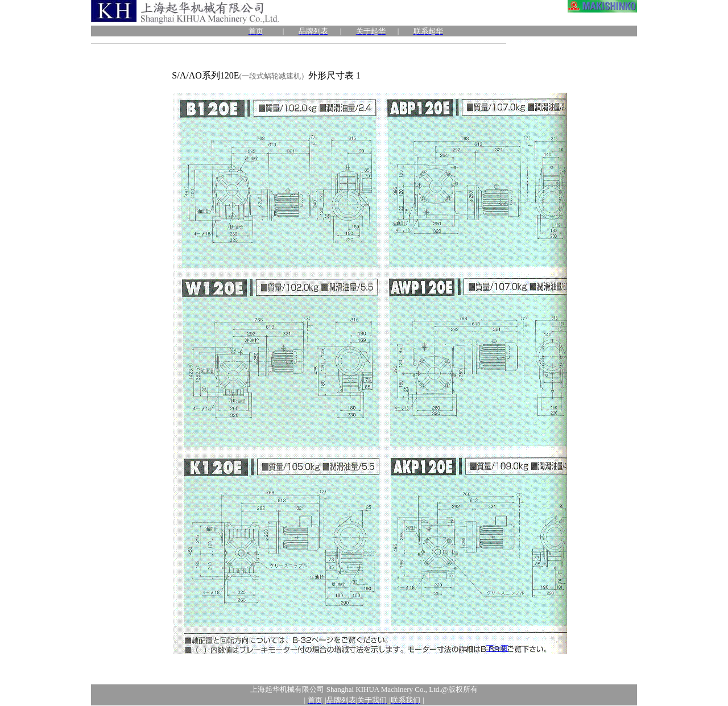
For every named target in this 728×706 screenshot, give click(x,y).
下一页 (497, 648)
